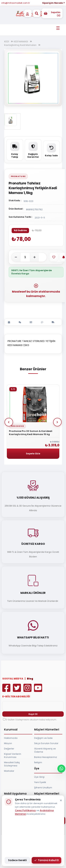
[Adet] (25, 257)
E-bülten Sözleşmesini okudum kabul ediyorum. (31, 720)
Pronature (18, 176)
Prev (9, 422)
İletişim (38, 762)
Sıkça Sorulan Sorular (46, 743)
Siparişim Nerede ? (54, 3)
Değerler (9, 749)
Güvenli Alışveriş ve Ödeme (45, 750)
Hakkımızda (11, 738)
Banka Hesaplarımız (46, 757)
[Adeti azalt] (16, 257)
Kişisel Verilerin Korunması (13, 756)
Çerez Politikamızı (25, 810)
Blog (30, 679)
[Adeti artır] (34, 257)
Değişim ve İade (43, 738)
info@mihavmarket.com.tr (16, 3)
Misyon (8, 743)
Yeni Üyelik (40, 782)
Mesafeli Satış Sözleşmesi (12, 764)
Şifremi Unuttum (43, 788)
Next (57, 422)
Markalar (9, 771)
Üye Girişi (39, 777)
